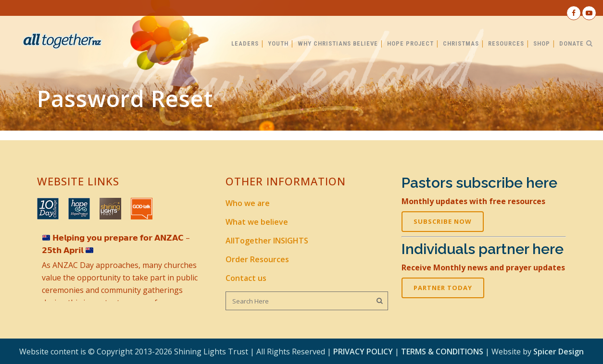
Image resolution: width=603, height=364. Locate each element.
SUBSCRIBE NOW (443, 221)
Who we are (248, 203)
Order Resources (257, 259)
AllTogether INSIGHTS (267, 241)
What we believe (257, 222)
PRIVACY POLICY (363, 352)
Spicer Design (559, 352)
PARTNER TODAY (443, 288)
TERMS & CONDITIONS (442, 352)
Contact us (246, 278)
